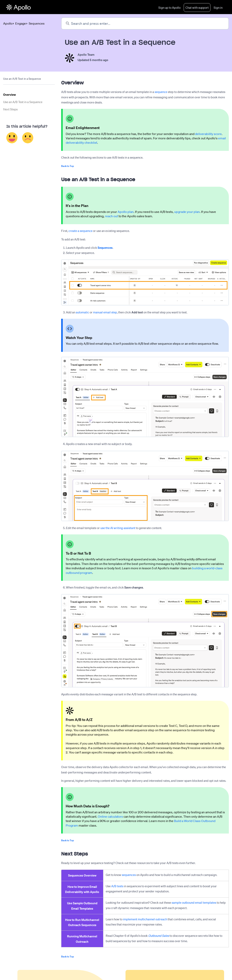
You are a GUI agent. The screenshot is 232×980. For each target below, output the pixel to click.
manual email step (105, 312)
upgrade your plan (187, 212)
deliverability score (208, 134)
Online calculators (110, 817)
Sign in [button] (218, 8)
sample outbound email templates (194, 903)
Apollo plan (126, 212)
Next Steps (10, 109)
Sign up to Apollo (169, 8)
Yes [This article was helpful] (12, 138)
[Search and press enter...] (145, 24)
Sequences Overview (82, 876)
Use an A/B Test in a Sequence (23, 102)
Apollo (8, 24)
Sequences (37, 24)
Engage (21, 24)
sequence (161, 92)
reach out (111, 216)
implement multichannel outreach (145, 919)
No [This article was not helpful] (28, 138)
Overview (10, 95)
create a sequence (80, 231)
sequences (129, 875)
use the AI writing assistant (118, 528)
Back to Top (68, 166)
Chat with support (197, 8)
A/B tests (117, 886)
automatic (82, 312)
